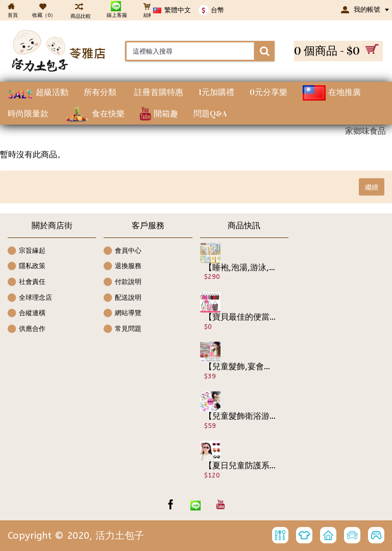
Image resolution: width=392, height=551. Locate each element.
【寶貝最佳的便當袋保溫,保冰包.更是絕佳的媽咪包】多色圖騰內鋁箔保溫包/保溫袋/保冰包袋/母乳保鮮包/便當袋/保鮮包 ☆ (240, 317)
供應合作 (27, 330)
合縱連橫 (27, 314)
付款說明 (122, 283)
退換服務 (122, 267)
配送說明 (122, 298)
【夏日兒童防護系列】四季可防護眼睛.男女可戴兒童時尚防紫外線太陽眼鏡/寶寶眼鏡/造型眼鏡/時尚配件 (240, 466)
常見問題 (122, 330)
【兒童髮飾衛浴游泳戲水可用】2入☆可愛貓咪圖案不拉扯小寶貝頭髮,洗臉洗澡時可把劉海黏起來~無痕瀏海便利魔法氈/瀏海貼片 (240, 416)
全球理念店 (30, 298)
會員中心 (122, 251)
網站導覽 (122, 314)
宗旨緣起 (27, 251)
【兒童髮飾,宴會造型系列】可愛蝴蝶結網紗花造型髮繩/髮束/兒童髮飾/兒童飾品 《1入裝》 (240, 367)
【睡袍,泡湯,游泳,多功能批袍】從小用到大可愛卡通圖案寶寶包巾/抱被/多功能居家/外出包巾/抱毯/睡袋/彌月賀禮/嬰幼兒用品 (240, 268)
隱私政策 (27, 267)
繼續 (372, 187)
